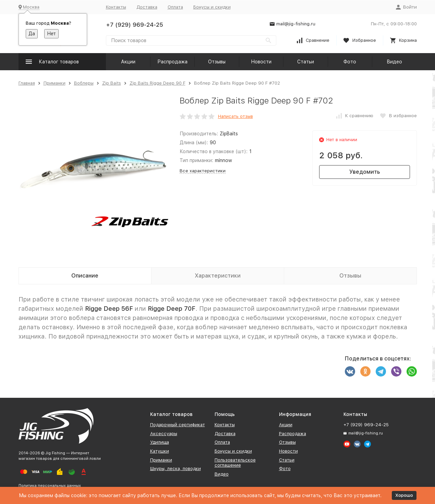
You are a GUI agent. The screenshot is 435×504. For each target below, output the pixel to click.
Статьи (306, 62)
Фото (350, 62)
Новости (261, 62)
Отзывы (217, 62)
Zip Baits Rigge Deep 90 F (158, 83)
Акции (128, 62)
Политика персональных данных (50, 486)
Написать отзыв (235, 116)
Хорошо (404, 495)
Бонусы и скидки (212, 7)
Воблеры (84, 83)
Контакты (116, 7)
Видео (394, 62)
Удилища (160, 442)
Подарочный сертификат (178, 425)
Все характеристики (203, 171)
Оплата (175, 7)
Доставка (147, 7)
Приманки (55, 83)
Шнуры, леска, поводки (176, 469)
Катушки (160, 451)
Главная (27, 83)
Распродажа (172, 62)
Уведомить (365, 172)
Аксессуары (164, 434)
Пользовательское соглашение (235, 463)
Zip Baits (112, 83)
